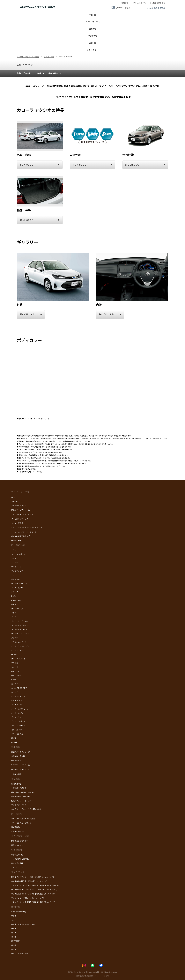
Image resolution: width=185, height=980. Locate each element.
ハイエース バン (17, 713)
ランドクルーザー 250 (20, 625)
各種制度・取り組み (19, 756)
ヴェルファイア (17, 571)
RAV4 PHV (16, 600)
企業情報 (16, 779)
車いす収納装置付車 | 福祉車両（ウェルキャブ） (30, 881)
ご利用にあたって (18, 831)
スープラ (15, 684)
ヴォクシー (15, 580)
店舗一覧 (16, 907)
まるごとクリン (17, 867)
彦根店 (14, 945)
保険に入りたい (17, 845)
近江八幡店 (15, 941)
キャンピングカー (18, 734)
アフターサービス (20, 492)
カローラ (15, 667)
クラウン (15, 638)
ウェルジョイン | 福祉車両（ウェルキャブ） (28, 898)
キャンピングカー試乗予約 (21, 823)
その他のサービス (20, 836)
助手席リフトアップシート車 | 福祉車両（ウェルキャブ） (33, 877)
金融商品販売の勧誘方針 (20, 797)
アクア (14, 559)
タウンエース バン (18, 696)
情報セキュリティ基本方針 (21, 801)
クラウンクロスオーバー (20, 646)
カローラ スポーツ (18, 554)
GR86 (14, 680)
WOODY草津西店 (19, 912)
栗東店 (14, 929)
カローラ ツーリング (19, 584)
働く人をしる (16, 760)
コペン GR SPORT (19, 688)
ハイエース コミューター (21, 709)
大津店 (14, 920)
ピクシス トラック (18, 726)
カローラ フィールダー (20, 634)
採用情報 (16, 747)
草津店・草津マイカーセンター (23, 924)
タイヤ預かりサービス (20, 519)
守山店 (14, 933)
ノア (13, 575)
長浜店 (14, 950)
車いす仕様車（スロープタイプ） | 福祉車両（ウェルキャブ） (35, 890)
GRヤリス (15, 671)
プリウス (15, 663)
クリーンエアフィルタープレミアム (25, 527)
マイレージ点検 (17, 523)
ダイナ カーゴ (17, 701)
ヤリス (14, 550)
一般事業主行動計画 (19, 788)
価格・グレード (24, 73)
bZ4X (14, 738)
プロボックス (16, 717)
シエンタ (15, 592)
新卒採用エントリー (19, 769)
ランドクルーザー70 (19, 630)
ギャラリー (53, 73)
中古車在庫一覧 (17, 855)
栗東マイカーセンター (20, 954)
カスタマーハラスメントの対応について (26, 809)
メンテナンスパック (19, 506)
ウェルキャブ (18, 872)
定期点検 (15, 502)
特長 (39, 73)
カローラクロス (17, 609)
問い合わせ (17, 814)
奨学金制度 (16, 774)
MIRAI (14, 655)
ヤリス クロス (17, 605)
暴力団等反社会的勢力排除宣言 (23, 792)
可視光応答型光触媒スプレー (22, 536)
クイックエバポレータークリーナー (25, 532)
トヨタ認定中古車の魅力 (20, 859)
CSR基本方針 (16, 784)
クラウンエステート (19, 642)
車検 (13, 497)
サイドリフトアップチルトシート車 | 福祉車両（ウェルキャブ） (36, 886)
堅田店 (14, 916)
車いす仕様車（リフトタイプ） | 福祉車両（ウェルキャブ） (34, 894)
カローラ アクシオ (25, 65)
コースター (15, 692)
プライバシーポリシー (20, 805)
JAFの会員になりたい (20, 841)
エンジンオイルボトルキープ (22, 515)
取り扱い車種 (18, 545)
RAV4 (14, 596)
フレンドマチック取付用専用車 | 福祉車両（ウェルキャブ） (34, 902)
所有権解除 (15, 827)
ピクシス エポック (18, 722)
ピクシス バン (17, 730)
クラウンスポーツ (18, 650)
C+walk (14, 742)
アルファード (16, 567)
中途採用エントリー (19, 765)
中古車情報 (17, 850)
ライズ (14, 617)
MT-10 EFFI (17, 541)
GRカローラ (16, 676)
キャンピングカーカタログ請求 (23, 819)
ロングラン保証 (17, 863)
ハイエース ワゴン (18, 588)
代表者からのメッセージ (20, 752)
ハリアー (15, 613)
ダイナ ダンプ (17, 705)
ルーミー (15, 563)
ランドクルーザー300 (19, 621)
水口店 (14, 937)
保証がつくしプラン (19, 510)
